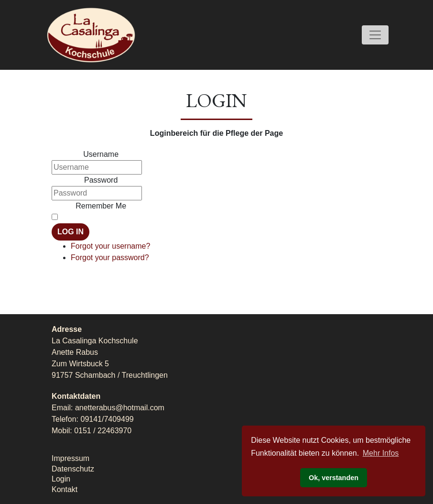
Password (101, 180)
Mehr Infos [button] (381, 453)
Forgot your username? (110, 246)
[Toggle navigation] (375, 35)
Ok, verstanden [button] (334, 478)
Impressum (70, 458)
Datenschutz (73, 469)
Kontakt (65, 489)
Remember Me (101, 206)
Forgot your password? (110, 257)
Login (61, 479)
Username (101, 154)
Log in (70, 232)
